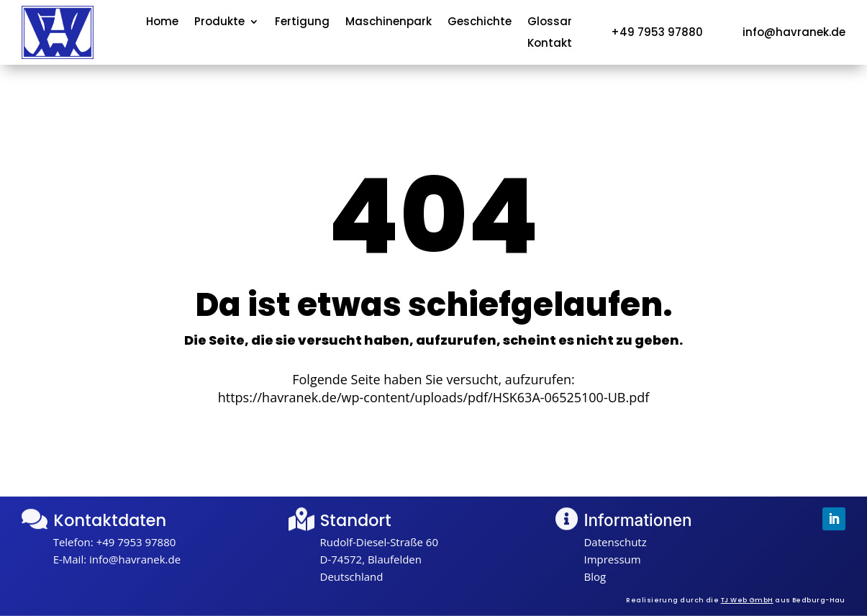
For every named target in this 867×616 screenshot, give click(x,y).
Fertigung (302, 23)
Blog (595, 576)
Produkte (219, 23)
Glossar (550, 23)
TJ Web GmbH (747, 600)
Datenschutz (615, 542)
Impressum (612, 559)
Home (162, 23)
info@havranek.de (135, 559)
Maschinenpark (389, 23)
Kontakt (550, 44)
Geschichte (480, 23)
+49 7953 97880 (136, 542)
